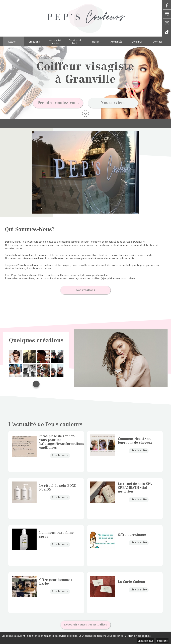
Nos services (113, 103)
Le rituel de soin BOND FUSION (58, 486)
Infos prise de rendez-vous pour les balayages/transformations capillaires (60, 440)
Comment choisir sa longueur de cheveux (135, 438)
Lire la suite (60, 453)
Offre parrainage (132, 533)
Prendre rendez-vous (58, 103)
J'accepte (162, 641)
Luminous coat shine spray (56, 533)
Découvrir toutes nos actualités (85, 621)
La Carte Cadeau (132, 580)
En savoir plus (145, 641)
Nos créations (85, 289)
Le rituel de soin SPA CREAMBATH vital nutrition (135, 486)
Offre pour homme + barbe (56, 580)
